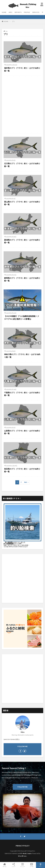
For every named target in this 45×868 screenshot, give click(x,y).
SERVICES (36, 12)
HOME (4, 12)
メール (31, 865)
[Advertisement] (22, 105)
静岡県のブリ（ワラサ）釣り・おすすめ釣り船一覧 (22, 279)
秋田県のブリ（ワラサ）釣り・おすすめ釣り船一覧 (22, 470)
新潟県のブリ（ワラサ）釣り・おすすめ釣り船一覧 (22, 241)
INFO (10, 12)
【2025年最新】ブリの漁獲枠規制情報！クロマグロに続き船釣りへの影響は (22, 318)
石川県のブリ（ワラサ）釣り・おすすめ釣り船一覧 (22, 165)
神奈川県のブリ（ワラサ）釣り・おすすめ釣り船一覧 (22, 356)
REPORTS (18, 12)
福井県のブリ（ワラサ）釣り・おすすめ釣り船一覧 (22, 69)
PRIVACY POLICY (23, 846)
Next (26, 482)
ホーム (4, 865)
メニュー (22, 865)
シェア (13, 865)
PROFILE (27, 12)
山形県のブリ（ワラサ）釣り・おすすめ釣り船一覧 (22, 432)
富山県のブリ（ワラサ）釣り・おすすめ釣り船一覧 (22, 203)
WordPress (22, 856)
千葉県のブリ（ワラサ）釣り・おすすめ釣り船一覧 (22, 394)
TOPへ (40, 865)
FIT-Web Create (25, 853)
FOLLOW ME (23, 787)
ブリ (13, 21)
